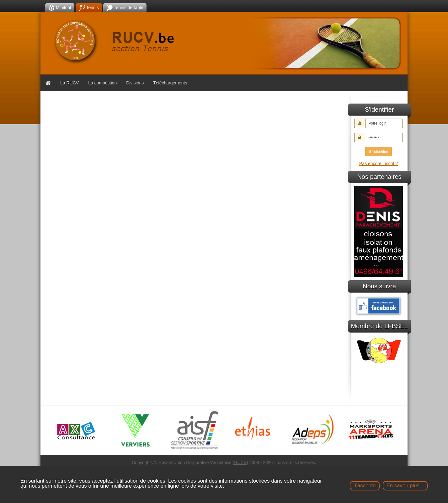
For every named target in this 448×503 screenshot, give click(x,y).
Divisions (135, 83)
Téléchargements (170, 83)
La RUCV (69, 83)
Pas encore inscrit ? (379, 163)
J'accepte (365, 486)
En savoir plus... (405, 486)
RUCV (240, 463)
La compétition (102, 83)
